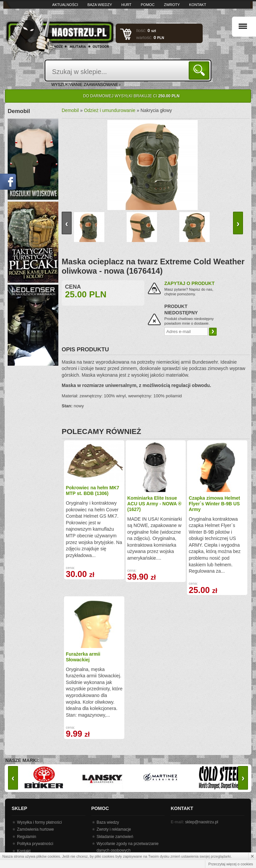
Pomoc (148, 5)
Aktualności (65, 5)
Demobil (70, 110)
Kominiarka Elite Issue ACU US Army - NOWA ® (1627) (154, 504)
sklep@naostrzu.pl (202, 822)
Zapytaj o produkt (189, 283)
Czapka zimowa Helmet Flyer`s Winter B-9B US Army (214, 504)
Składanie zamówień (115, 837)
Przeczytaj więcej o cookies (231, 864)
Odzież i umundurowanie (110, 110)
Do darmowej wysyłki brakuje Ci (131, 96)
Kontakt (197, 5)
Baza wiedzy (100, 5)
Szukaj (200, 70)
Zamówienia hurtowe (35, 829)
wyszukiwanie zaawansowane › (86, 85)
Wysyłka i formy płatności (39, 822)
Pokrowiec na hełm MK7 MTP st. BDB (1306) (92, 490)
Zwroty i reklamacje (114, 829)
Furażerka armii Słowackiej (83, 657)
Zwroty (172, 5)
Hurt (126, 5)
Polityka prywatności (35, 844)
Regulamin (26, 837)
